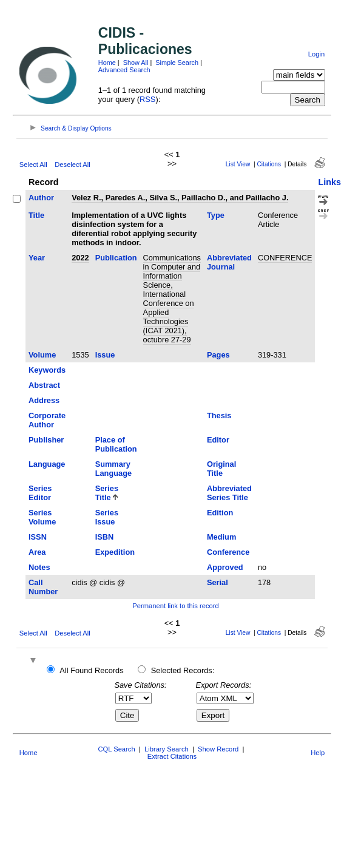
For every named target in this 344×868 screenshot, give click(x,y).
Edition (220, 513)
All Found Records (91, 670)
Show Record (218, 749)
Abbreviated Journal (229, 262)
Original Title (221, 469)
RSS (147, 99)
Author (41, 198)
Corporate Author (47, 420)
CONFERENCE (285, 258)
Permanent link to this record (175, 606)
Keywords (47, 370)
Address (44, 400)
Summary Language (113, 469)
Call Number (43, 587)
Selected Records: (183, 670)
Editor (218, 440)
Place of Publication (116, 444)
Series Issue (107, 517)
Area (37, 552)
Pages (218, 355)
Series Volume (42, 517)
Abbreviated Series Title (229, 493)
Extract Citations (172, 756)
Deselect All (72, 164)
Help (318, 753)
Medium (221, 537)
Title (36, 215)
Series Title (107, 493)
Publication (116, 258)
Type (216, 215)
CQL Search (116, 749)
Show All (136, 63)
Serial (218, 582)
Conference (228, 552)
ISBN (105, 537)
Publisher (46, 440)
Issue (105, 355)
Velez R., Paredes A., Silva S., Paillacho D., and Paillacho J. (180, 198)
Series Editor (40, 493)
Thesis (219, 415)
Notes (39, 567)
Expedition (115, 552)
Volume (42, 355)
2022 (80, 258)
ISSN (38, 537)
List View (238, 164)
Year (37, 258)
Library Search (167, 749)
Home (107, 63)
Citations (269, 164)
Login (316, 54)
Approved (225, 567)
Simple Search (177, 63)
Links (329, 182)
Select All (33, 164)
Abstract (44, 385)
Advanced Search (124, 70)
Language (47, 464)
